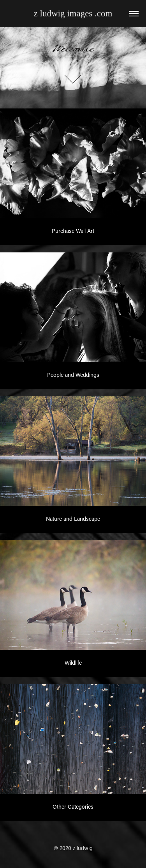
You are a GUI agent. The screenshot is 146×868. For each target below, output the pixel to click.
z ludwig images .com (73, 13)
